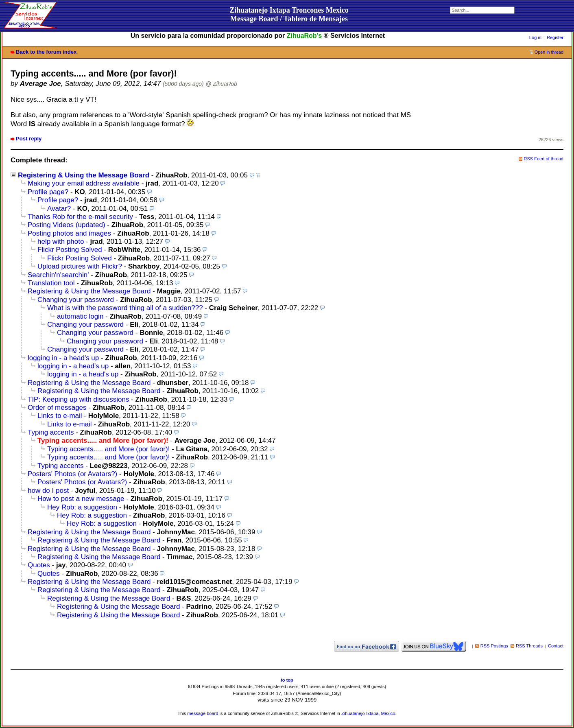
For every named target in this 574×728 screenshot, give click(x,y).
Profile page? (48, 192)
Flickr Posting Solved (70, 250)
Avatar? (59, 209)
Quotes (39, 565)
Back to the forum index (46, 52)
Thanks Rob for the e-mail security (80, 217)
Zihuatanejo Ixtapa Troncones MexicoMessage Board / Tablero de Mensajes (289, 14)
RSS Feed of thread (544, 159)
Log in (535, 37)
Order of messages (57, 408)
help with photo (61, 242)
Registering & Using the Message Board (84, 175)
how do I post (48, 491)
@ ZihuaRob (221, 84)
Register (555, 37)
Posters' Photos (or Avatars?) (72, 474)
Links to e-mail (60, 416)
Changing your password (76, 300)
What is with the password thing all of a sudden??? (125, 308)
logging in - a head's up (63, 358)
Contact (556, 646)
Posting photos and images (69, 233)
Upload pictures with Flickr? (80, 266)
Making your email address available (84, 183)
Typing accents (51, 432)
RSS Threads (529, 646)
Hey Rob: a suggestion (82, 507)
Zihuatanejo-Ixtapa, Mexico (368, 713)
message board (203, 713)
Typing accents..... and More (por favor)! (108, 449)
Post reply (29, 139)
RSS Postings (494, 646)
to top (287, 680)
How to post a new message (81, 499)
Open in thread (549, 52)
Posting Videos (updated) (67, 225)
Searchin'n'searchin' (58, 275)
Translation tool (51, 283)
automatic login (80, 316)
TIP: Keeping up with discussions (78, 399)
